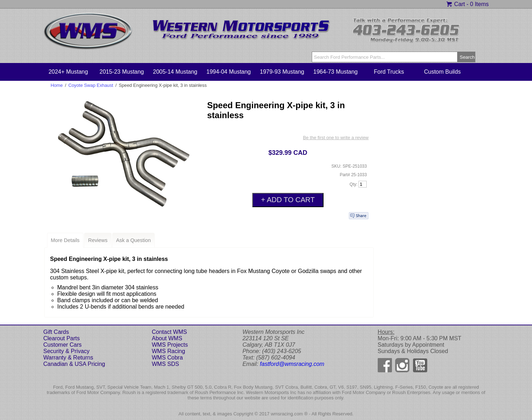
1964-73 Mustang (335, 72)
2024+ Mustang (68, 72)
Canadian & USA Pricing (74, 364)
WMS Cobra (167, 358)
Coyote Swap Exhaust (91, 85)
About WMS (167, 338)
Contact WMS (169, 332)
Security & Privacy (67, 351)
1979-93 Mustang (282, 72)
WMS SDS (165, 364)
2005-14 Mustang (175, 72)
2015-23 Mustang (122, 72)
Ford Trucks (389, 72)
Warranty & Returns (68, 358)
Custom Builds (442, 72)
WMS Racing (168, 351)
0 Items (479, 4)
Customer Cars (63, 345)
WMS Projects (170, 345)
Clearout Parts (62, 338)
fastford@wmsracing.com (292, 364)
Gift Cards (56, 332)
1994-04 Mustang (229, 72)
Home (57, 85)
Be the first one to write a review (336, 138)
